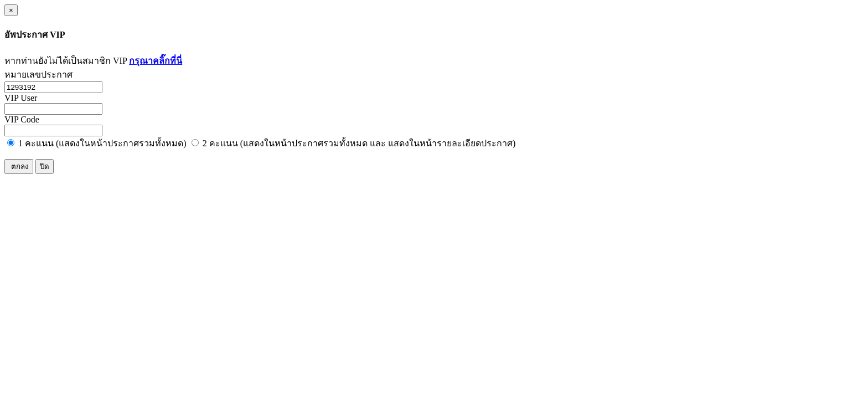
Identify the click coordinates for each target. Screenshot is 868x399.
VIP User (21, 98)
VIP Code (22, 119)
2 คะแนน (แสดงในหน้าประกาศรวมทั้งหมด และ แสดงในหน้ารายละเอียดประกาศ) (354, 143)
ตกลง (19, 167)
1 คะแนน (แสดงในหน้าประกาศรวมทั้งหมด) (97, 143)
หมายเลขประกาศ (38, 75)
